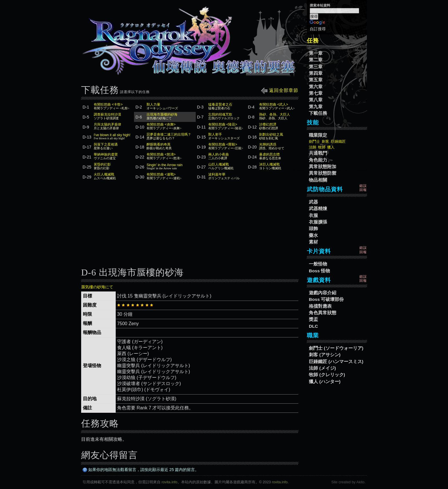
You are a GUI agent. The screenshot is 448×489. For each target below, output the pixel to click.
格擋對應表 (320, 306)
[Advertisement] (190, 226)
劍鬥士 (314, 141)
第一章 (316, 53)
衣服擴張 (318, 222)
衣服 (313, 215)
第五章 (316, 80)
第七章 (316, 93)
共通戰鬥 (318, 153)
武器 (313, 202)
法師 (313, 147)
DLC (313, 326)
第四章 (316, 73)
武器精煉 (318, 209)
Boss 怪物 (319, 271)
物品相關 (318, 180)
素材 (313, 242)
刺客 (325, 141)
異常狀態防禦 (323, 173)
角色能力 (318, 160)
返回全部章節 (280, 90)
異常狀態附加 (323, 167)
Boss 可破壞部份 (326, 299)
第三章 (316, 67)
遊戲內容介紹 (323, 293)
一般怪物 (318, 264)
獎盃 (313, 319)
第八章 (316, 100)
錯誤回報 (363, 188)
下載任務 (318, 113)
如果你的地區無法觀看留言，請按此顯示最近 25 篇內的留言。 (141, 470)
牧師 (322, 147)
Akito (360, 482)
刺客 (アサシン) (325, 355)
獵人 (331, 147)
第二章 (316, 60)
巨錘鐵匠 (338, 141)
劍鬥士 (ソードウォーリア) (336, 348)
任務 (313, 41)
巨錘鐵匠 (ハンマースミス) (336, 362)
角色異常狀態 (323, 313)
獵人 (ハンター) (325, 382)
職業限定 (318, 135)
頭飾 (313, 229)
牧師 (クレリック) (327, 375)
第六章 (316, 87)
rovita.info (170, 482)
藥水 (313, 235)
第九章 (316, 107)
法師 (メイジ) (322, 368)
